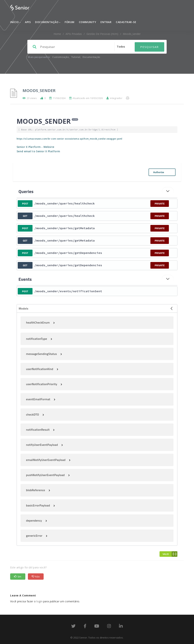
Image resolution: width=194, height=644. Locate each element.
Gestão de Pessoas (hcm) (102, 34)
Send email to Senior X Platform (38, 151)
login (39, 601)
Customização (61, 57)
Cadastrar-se (126, 22)
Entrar (106, 22)
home (57, 34)
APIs (28, 22)
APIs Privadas (74, 34)
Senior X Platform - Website (35, 147)
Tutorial (76, 57)
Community (88, 22)
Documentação (48, 22)
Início (15, 22)
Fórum (70, 22)
